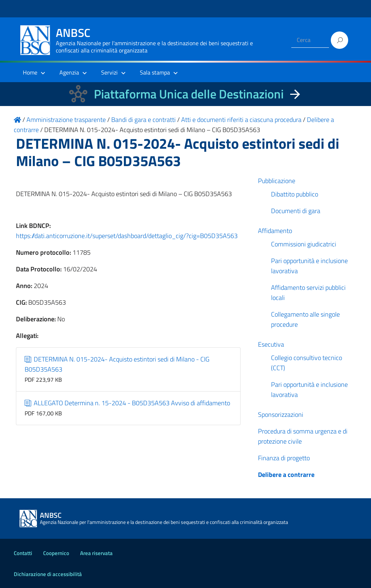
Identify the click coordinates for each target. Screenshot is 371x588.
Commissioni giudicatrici (304, 244)
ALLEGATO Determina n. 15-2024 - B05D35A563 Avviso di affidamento (128, 403)
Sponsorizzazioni (281, 414)
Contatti (23, 553)
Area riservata (96, 553)
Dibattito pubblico (295, 194)
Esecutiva (271, 344)
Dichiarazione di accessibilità (48, 574)
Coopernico (56, 553)
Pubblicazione (277, 181)
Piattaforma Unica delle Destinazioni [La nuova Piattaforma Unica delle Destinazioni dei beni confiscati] (189, 94)
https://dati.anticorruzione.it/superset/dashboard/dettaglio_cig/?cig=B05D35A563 (127, 236)
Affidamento (275, 231)
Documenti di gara (296, 211)
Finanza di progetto (284, 458)
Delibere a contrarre (286, 475)
